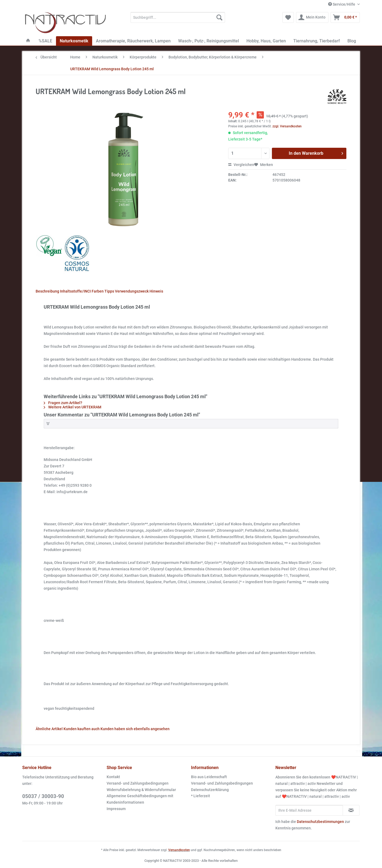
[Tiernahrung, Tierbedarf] (317, 41)
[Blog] (352, 41)
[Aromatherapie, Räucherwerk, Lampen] (133, 41)
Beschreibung (47, 291)
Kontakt (113, 777)
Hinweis (156, 291)
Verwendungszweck (132, 291)
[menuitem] (178, 20)
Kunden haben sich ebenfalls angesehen (135, 729)
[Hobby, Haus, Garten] (266, 41)
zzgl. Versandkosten (287, 126)
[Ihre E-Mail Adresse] (309, 810)
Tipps (109, 291)
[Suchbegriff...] (178, 17)
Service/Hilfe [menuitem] (342, 4)
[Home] (28, 41)
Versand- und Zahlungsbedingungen (138, 783)
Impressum (116, 809)
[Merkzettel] (288, 17)
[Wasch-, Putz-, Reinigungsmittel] (209, 41)
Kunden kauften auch (82, 729)
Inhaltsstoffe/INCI (75, 291)
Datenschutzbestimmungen (320, 822)
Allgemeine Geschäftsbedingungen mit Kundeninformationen (140, 799)
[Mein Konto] (312, 17)
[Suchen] (219, 17)
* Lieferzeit (201, 796)
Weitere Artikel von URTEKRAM (72, 407)
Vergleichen (241, 165)
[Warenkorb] (345, 17)
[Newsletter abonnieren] (351, 810)
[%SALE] (45, 41)
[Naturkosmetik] (74, 41)
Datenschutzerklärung (210, 790)
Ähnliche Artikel (49, 729)
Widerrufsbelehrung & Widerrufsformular (141, 790)
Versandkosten (179, 850)
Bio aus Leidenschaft (209, 777)
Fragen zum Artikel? (63, 403)
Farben (98, 291)
